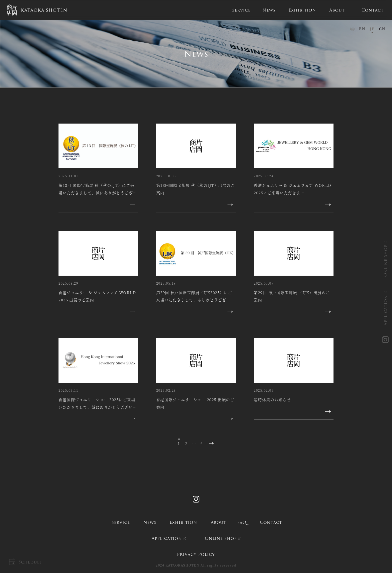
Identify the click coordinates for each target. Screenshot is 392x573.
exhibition (183, 522)
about (218, 522)
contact (271, 522)
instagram (386, 340)
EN (362, 29)
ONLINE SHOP (386, 261)
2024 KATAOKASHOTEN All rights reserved (196, 565)
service (121, 522)
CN (382, 29)
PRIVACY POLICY (196, 554)
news (149, 522)
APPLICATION (386, 310)
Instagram (196, 499)
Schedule (30, 562)
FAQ (243, 522)
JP (372, 29)
